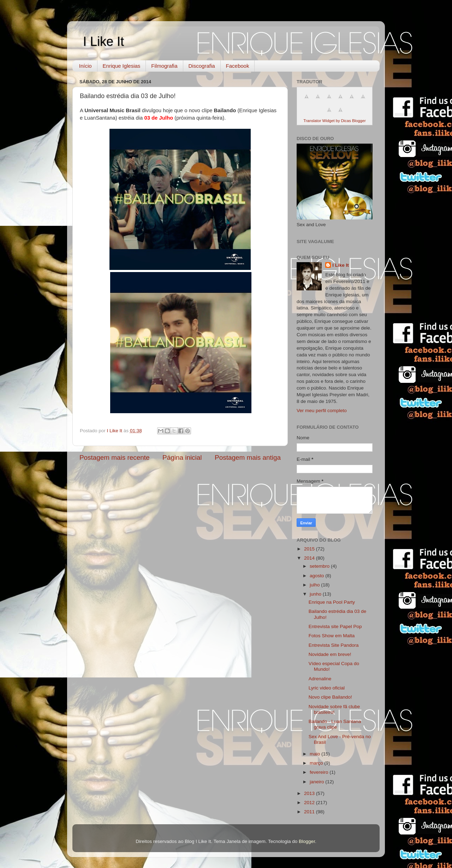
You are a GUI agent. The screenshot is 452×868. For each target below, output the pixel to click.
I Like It (103, 41)
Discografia (202, 66)
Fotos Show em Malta (332, 636)
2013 (310, 793)
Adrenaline (320, 679)
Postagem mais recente (114, 457)
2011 (310, 812)
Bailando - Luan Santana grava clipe (335, 724)
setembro (320, 566)
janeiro (317, 782)
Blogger (307, 841)
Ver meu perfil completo (322, 411)
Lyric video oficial (327, 688)
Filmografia (164, 66)
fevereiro (320, 772)
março (317, 763)
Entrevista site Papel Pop (335, 626)
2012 (310, 803)
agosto (317, 576)
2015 (310, 549)
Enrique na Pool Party (332, 602)
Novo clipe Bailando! (330, 697)
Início (85, 66)
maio (316, 754)
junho (316, 594)
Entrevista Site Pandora (334, 645)
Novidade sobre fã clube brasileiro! (334, 709)
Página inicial (182, 457)
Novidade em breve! (330, 654)
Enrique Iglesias (122, 66)
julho (315, 585)
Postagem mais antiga (248, 457)
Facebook (238, 66)
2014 (310, 558)
